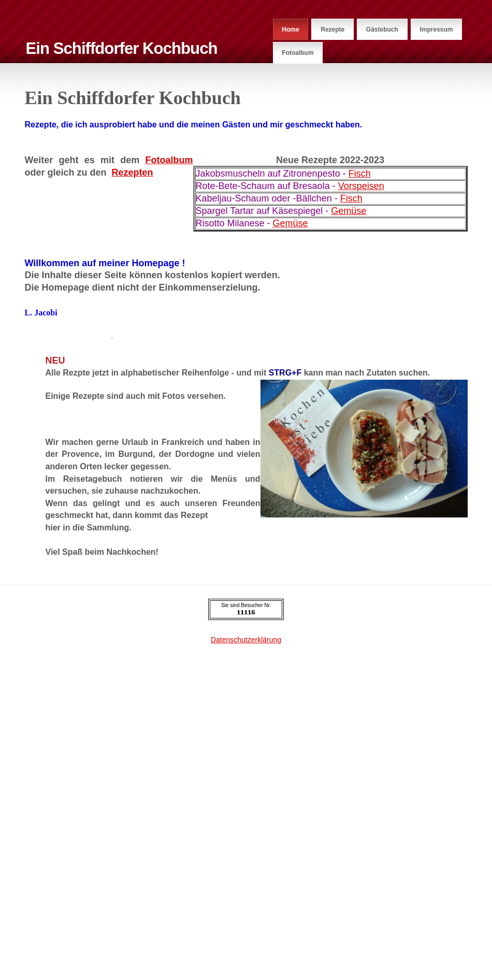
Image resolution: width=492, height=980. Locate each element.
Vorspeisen (361, 186)
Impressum (436, 30)
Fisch (360, 174)
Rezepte (332, 30)
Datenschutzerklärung (246, 640)
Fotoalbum (298, 53)
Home (290, 30)
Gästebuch (382, 30)
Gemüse (349, 211)
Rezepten (133, 172)
